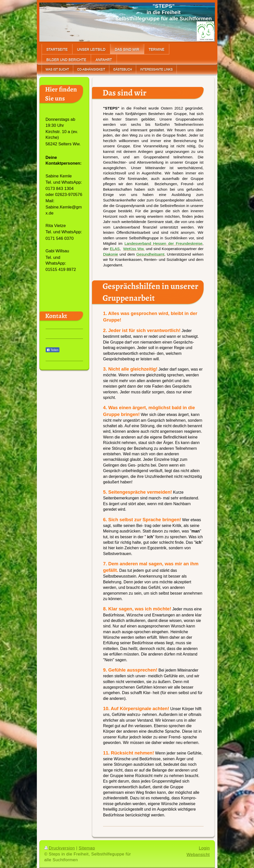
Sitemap (87, 848)
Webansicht (198, 855)
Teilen (53, 350)
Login (204, 848)
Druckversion (60, 848)
